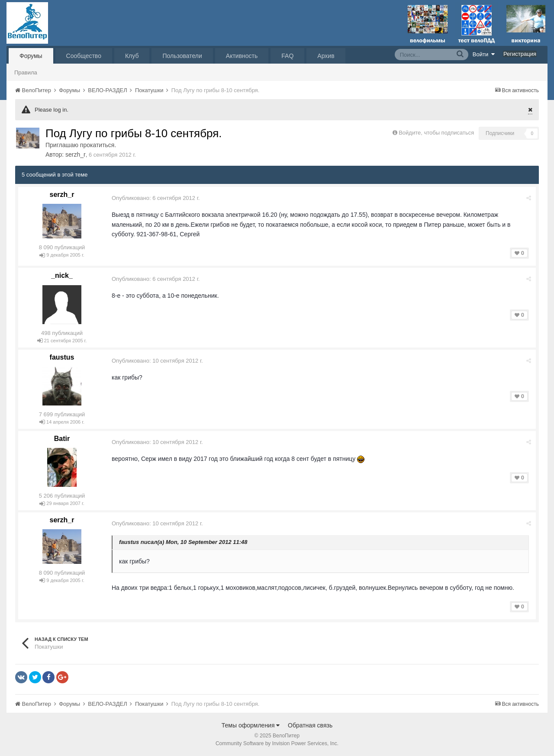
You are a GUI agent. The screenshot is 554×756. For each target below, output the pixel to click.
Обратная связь (310, 725)
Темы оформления (251, 725)
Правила (26, 72)
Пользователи (182, 56)
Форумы (31, 56)
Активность (242, 56)
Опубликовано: (156, 198)
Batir (62, 439)
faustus (62, 357)
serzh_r (76, 154)
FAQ (287, 56)
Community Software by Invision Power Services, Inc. (277, 743)
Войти (484, 54)
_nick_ (62, 275)
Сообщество (84, 56)
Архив (326, 56)
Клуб (132, 56)
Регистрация (520, 54)
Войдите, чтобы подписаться (436, 133)
